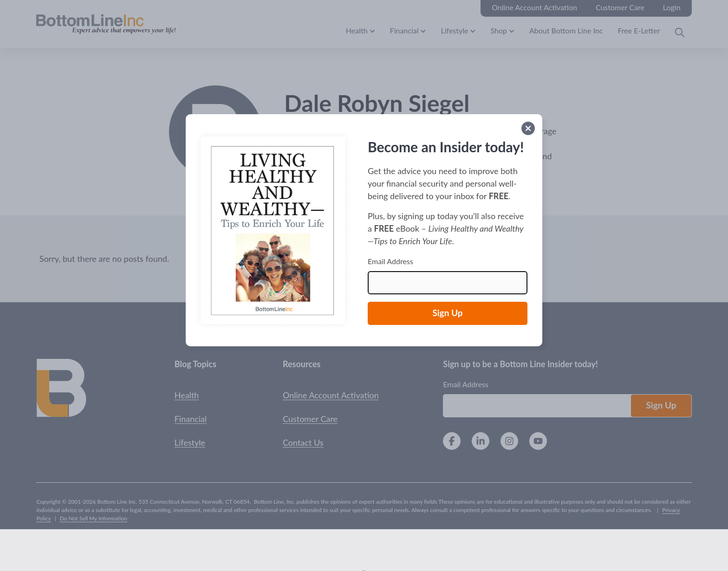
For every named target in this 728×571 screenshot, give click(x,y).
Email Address (390, 261)
